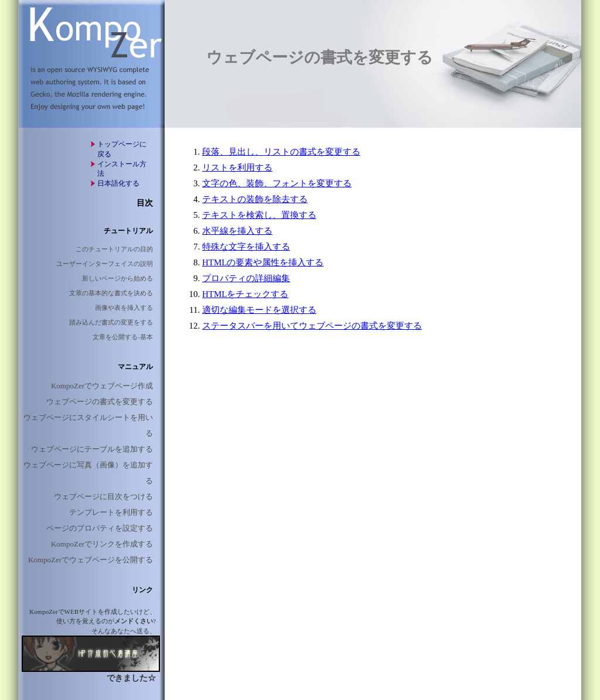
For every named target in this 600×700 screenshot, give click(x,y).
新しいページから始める (117, 278)
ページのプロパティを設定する (100, 528)
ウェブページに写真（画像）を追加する (88, 473)
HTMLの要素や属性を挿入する (263, 262)
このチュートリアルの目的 (114, 249)
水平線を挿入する (237, 231)
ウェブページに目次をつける (103, 496)
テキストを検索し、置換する (259, 215)
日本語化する (118, 183)
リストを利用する (237, 168)
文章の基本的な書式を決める (111, 293)
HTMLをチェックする (246, 294)
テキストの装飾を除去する (255, 199)
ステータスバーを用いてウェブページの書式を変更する (312, 326)
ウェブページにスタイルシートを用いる (88, 425)
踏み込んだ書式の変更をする (111, 322)
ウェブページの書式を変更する (100, 402)
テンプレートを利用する (111, 512)
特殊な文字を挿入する (246, 247)
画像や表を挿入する (124, 308)
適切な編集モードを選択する (259, 310)
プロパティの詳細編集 (246, 278)
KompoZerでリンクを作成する (102, 544)
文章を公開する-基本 (123, 337)
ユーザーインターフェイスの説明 (105, 264)
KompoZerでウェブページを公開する (91, 560)
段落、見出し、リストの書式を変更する (281, 152)
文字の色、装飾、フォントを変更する (277, 183)
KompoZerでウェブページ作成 (102, 386)
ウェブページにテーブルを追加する (92, 449)
